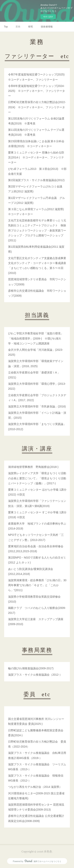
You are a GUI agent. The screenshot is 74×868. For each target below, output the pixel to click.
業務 (18, 27)
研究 (31, 27)
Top (6, 27)
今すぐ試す (48, 17)
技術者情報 (47, 27)
